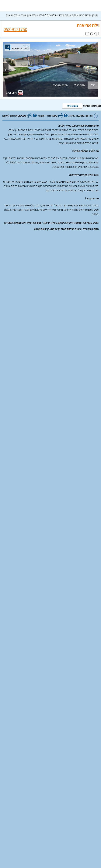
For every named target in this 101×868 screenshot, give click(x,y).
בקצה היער (72, 106)
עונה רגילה (76, 360)
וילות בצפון (64, 15)
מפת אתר (51, 851)
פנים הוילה (79, 85)
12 (53, 444)
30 (77, 473)
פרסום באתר (50, 835)
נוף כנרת (92, 33)
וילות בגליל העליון (47, 15)
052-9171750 (15, 29)
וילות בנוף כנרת (28, 15)
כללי (93, 85)
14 (37, 444)
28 (37, 463)
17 (69, 454)
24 (69, 463)
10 (69, 444)
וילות (74, 15)
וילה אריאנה (12, 15)
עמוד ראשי (50, 825)
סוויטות (51, 812)
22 (28, 454)
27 (45, 463)
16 (77, 454)
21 (37, 454)
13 (45, 444)
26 (53, 463)
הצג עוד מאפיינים (51, 330)
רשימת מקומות (51, 830)
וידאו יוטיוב (14, 93)
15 (28, 444)
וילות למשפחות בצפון (50, 804)
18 (61, 454)
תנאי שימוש (50, 841)
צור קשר (50, 856)
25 (61, 463)
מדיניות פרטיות (50, 846)
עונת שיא (26, 360)
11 (61, 444)
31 (69, 473)
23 (77, 463)
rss (50, 864)
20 (45, 454)
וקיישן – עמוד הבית (88, 15)
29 (28, 463)
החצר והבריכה (60, 85)
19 (53, 454)
